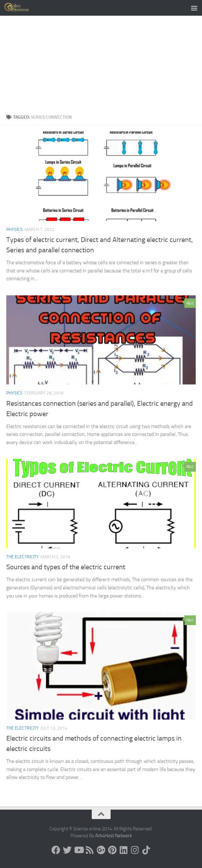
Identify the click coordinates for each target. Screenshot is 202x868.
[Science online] (56, 850)
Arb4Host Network (114, 836)
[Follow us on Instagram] (135, 850)
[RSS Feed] (90, 850)
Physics (14, 230)
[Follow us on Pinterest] (112, 850)
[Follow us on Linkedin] (124, 850)
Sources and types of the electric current (66, 567)
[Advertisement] (101, 67)
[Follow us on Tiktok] (146, 850)
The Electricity (22, 557)
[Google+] (101, 850)
